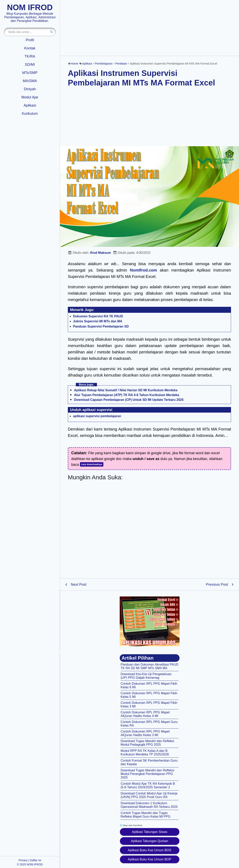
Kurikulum (30, 114)
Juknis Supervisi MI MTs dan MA (98, 321)
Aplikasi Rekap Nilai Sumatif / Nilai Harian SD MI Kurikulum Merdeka (126, 390)
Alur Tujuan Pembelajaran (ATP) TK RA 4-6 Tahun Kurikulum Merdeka (127, 395)
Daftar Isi (36, 860)
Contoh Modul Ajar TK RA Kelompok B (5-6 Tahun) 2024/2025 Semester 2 (148, 785)
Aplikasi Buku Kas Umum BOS (150, 850)
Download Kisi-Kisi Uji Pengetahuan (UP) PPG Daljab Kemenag (146, 676)
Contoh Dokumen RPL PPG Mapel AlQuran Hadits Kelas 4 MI (145, 714)
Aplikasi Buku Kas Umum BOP (150, 859)
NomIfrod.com (143, 270)
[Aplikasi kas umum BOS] (150, 621)
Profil (30, 40)
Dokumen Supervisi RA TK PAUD (98, 316)
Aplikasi (30, 105)
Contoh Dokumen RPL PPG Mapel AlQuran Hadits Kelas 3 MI (145, 733)
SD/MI (30, 65)
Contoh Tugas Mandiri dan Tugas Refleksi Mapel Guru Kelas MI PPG (146, 815)
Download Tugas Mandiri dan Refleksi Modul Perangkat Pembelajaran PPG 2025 (148, 774)
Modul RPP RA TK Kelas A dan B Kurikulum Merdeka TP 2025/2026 (145, 753)
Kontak (30, 48)
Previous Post (217, 585)
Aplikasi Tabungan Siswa (150, 832)
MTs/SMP (30, 73)
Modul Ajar (30, 97)
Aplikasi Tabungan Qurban (150, 841)
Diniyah (30, 89)
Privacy (23, 860)
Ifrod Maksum (101, 253)
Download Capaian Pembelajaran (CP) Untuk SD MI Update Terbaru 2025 (129, 400)
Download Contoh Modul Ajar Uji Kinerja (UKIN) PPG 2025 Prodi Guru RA (149, 795)
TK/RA (30, 56)
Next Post (79, 585)
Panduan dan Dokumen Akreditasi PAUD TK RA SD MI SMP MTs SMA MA (150, 666)
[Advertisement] (149, 28)
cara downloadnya (92, 464)
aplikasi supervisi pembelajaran (97, 416)
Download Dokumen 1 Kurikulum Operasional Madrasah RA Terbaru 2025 (149, 805)
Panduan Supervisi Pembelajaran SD (101, 326)
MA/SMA (30, 81)
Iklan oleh (131, 825)
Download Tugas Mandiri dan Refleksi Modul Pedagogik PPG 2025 (148, 743)
